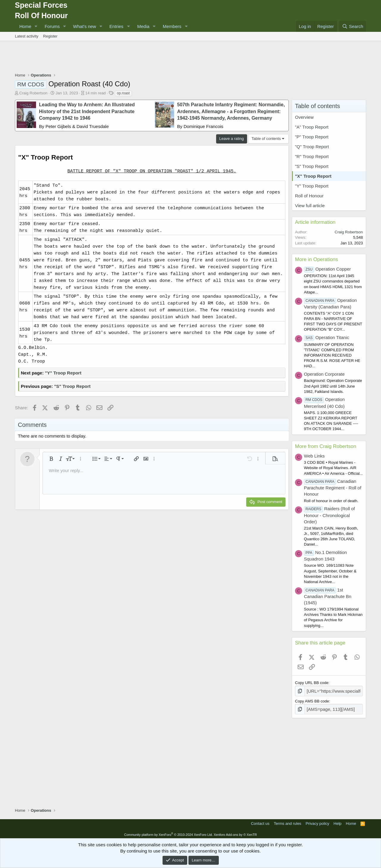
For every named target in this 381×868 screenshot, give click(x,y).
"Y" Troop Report (63, 373)
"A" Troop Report (312, 127)
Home (25, 26)
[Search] (353, 26)
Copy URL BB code (312, 683)
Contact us (260, 822)
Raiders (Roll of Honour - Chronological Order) (329, 515)
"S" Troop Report (72, 386)
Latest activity (27, 36)
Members (172, 26)
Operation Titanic (327, 337)
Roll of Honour (309, 196)
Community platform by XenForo (168, 833)
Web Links (314, 456)
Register (50, 36)
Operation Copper (327, 269)
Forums (52, 26)
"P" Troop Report (312, 137)
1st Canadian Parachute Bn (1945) (328, 596)
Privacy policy (317, 822)
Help (338, 822)
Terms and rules (288, 822)
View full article (310, 206)
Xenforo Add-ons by (235, 833)
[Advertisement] (190, 57)
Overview (304, 117)
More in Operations (317, 259)
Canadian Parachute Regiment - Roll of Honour (333, 488)
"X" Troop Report (313, 176)
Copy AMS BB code (312, 700)
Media (143, 26)
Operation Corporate (324, 374)
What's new (85, 26)
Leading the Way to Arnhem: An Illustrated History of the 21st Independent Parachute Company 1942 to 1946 (87, 111)
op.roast (123, 93)
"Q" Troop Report (312, 147)
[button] (36, 26)
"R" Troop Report (312, 156)
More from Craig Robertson (326, 446)
